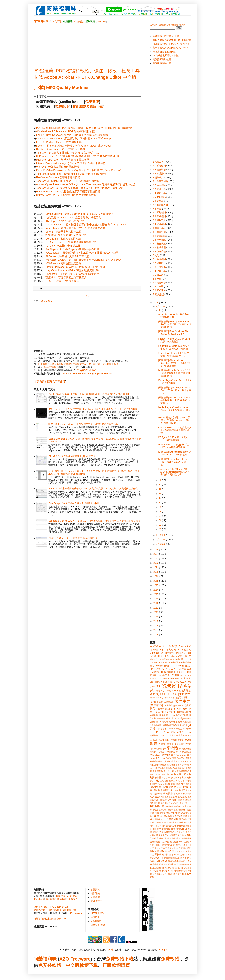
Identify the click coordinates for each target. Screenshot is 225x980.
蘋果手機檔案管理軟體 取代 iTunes (170, 48)
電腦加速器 (173, 864)
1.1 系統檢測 (159, 166)
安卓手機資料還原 (165, 768)
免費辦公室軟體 (166, 744)
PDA (175, 666)
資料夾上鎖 (184, 842)
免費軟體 (170, 959)
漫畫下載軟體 (178, 800)
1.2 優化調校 (159, 170)
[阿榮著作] (163, 729)
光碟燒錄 (183, 735)
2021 (156, 567)
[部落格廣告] (163, 709)
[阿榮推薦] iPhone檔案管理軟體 (173, 715)
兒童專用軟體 (156, 749)
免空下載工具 (165, 740)
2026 (156, 303)
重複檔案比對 (162, 854)
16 (160, 489)
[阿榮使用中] (170, 712)
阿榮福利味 (45, 959)
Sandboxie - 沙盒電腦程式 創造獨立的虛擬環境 (72, 274)
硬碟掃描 (185, 813)
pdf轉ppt (163, 735)
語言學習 (165, 842)
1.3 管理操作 (159, 174)
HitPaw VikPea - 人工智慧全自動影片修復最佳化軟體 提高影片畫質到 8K (78, 156)
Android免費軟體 (170, 646)
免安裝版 (92, 102)
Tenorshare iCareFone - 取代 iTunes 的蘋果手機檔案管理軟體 (71, 174)
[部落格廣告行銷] (179, 709)
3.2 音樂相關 (159, 216)
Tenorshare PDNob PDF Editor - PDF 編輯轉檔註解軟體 (68, 181)
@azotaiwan (76, 913)
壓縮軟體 (171, 765)
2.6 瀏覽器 (158, 201)
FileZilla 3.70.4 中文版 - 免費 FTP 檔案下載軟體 (73, 538)
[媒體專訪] (160, 691)
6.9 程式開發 (159, 290)
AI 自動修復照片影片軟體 (166, 56)
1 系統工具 (159, 162)
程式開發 (165, 819)
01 (160, 529)
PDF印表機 (155, 669)
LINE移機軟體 (177, 659)
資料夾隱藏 (167, 845)
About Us (101, 21)
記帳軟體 (174, 838)
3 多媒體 (157, 209)
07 (160, 516)
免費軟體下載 (120, 959)
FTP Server (169, 653)
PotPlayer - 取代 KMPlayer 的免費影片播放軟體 (72, 249)
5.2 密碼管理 (159, 248)
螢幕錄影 (187, 835)
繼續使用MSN (177, 829)
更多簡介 (73, 899)
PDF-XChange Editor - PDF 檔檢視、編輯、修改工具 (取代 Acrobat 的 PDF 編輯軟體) (85, 128)
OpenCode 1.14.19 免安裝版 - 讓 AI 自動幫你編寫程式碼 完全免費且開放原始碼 (174, 472)
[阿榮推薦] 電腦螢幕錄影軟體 (174, 725)
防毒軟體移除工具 (172, 858)
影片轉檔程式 (157, 781)
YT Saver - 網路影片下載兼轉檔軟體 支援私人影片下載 (67, 153)
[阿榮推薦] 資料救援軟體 (170, 722)
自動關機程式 (168, 832)
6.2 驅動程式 (159, 263)
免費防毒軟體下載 (183, 744)
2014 (156, 599)
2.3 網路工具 (159, 189)
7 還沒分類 (159, 294)
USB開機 (174, 675)
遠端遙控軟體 (167, 851)
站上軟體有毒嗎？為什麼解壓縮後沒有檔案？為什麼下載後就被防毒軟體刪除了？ (79, 364)
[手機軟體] (185, 694)
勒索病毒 (171, 752)
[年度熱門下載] (174, 691)
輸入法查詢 (181, 848)
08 (160, 512)
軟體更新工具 (179, 845)
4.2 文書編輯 (159, 236)
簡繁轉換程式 (173, 822)
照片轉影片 (186, 803)
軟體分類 (79, 21)
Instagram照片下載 (178, 656)
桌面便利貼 (186, 790)
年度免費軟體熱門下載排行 (50, 381)
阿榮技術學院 (97, 913)
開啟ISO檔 (174, 855)
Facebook (39, 899)
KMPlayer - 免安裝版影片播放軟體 (65, 221)
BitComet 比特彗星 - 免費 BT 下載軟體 (67, 256)
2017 (156, 585)
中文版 (73, 965)
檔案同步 (168, 794)
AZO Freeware (75, 959)
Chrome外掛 (156, 653)
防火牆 (184, 858)
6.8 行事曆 (158, 287)
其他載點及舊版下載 (88, 106)
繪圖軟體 (166, 829)
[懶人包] (174, 694)
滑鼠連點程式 (165, 800)
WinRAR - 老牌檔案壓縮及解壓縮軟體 (58, 167)
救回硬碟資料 (166, 787)
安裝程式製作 (170, 771)
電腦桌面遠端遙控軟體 (164, 52)
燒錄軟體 (169, 806)
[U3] (190, 682)
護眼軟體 (174, 842)
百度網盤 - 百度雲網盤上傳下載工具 (66, 278)
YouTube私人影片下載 (161, 682)
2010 (156, 617)
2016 (156, 590)
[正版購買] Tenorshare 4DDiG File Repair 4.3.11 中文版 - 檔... (173, 462)
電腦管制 (169, 868)
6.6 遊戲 (157, 279)
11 (160, 502)
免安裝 (45, 965)
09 (160, 507)
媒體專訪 (51, 899)
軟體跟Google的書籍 (67, 896)
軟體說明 (62, 106)
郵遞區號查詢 (181, 851)
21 (160, 310)
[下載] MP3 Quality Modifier (61, 88)
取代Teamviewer (179, 755)
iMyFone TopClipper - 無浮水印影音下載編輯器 (63, 160)
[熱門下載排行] (184, 697)
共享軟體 (170, 748)
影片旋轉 (166, 778)
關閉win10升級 (157, 858)
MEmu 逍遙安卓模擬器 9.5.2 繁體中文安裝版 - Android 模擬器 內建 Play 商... (174, 420)
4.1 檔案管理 (159, 232)
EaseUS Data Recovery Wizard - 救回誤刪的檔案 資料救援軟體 (72, 135)
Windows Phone (166, 678)
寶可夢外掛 (163, 774)
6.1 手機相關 (159, 259)
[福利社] (154, 702)
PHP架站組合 (180, 672)
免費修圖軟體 (177, 740)
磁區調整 (168, 816)
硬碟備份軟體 (173, 813)
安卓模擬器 (158, 771)
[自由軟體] (156, 705)
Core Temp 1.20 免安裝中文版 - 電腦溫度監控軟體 (74, 503)
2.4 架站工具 (159, 193)
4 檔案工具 (159, 228)
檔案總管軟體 (157, 797)
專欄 (171, 774)
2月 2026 (161, 539)
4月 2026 (161, 306)
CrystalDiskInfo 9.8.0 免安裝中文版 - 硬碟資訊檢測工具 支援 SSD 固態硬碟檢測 (89, 394)
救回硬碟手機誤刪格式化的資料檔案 (171, 44)
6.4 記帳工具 (159, 271)
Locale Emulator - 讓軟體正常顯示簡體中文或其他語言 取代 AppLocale (86, 225)
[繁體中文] (183, 701)
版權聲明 (62, 899)
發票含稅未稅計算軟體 (168, 810)
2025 (156, 550)
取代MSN (166, 755)
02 (160, 525)
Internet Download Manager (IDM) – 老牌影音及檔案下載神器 (71, 163)
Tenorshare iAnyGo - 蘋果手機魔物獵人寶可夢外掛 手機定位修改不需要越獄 (79, 188)
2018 (156, 581)
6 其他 (156, 255)
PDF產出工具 (184, 669)
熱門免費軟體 (157, 806)
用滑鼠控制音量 (181, 806)
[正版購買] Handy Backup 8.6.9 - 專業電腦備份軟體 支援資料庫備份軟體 (174, 373)
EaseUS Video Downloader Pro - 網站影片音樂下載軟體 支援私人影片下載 (78, 170)
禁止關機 (156, 819)
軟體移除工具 (159, 848)
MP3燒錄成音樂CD (163, 666)
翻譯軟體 (157, 832)
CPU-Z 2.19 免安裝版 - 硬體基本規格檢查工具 (72, 456)
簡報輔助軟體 (160, 822)
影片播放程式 (181, 774)
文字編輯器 (166, 790)
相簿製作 (182, 810)
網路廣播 (166, 826)
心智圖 (181, 781)
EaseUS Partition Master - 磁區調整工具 (59, 142)
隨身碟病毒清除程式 (178, 861)
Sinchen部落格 (98, 925)
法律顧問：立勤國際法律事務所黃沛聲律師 (168, 25)
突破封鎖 (174, 819)
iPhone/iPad (163, 732)
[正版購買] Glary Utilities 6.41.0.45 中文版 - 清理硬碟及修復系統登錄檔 (175, 363)
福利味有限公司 (42, 907)
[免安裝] (169, 686)
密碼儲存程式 (183, 771)
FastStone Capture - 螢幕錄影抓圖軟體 (58, 177)
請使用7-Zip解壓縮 (87, 370)
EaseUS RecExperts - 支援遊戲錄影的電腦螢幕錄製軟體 (68, 192)
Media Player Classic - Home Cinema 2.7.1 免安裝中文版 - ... (174, 410)
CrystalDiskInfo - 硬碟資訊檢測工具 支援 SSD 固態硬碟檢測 (79, 214)
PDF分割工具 (184, 666)
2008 (156, 625)
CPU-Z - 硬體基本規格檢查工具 (63, 232)
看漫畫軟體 (160, 813)
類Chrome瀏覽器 (161, 871)
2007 (156, 630)
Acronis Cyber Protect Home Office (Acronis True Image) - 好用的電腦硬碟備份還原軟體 (86, 184)
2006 (156, 635)
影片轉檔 (187, 777)
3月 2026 (161, 535)
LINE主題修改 (164, 659)
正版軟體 (112, 965)
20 (160, 480)
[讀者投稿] (179, 705)
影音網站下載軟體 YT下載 (166, 36)
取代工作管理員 (184, 758)
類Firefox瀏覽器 (178, 871)
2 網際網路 (159, 177)
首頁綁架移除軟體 (161, 874)
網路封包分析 (155, 826)
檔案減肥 (187, 794)
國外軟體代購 (69, 910)
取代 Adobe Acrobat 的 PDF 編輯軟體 (172, 40)
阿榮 (111, 950)
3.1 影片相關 (159, 213)
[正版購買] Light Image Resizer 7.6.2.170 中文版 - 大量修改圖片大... (175, 390)
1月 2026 (161, 544)
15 (160, 494)
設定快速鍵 (155, 842)
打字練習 (160, 784)
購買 (125, 965)
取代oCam (160, 758)
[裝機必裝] (169, 705)
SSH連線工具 (163, 675)
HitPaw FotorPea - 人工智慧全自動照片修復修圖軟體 (66, 195)
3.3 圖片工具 (159, 220)
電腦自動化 (180, 868)
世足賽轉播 (173, 735)
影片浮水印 (176, 778)
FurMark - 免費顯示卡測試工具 (63, 246)
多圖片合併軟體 (182, 765)
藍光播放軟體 (181, 832)
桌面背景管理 (156, 794)
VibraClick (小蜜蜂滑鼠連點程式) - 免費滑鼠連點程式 (75, 228)
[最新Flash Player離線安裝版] (162, 698)
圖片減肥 (185, 761)
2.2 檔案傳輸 (159, 185)
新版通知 (95, 893)
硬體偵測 (159, 816)
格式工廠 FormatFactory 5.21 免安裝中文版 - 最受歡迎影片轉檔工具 (83, 424)
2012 (156, 608)
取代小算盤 (171, 758)
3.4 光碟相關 (159, 224)
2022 (156, 563)
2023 (156, 559)
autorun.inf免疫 (175, 729)
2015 (156, 594)
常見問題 (57, 21)
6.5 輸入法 (158, 275)
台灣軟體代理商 (54, 910)
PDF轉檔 (154, 672)
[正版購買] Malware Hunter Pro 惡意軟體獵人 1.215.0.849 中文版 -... (174, 400)
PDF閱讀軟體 (167, 672)
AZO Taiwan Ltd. (60, 907)
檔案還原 (182, 797)
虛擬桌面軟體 (165, 835)
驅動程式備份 (175, 874)
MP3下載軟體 (161, 662)
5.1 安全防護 (159, 244)
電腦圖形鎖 (184, 865)
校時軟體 (177, 790)
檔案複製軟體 (171, 797)
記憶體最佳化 (185, 838)
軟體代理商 (39, 910)
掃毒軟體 (187, 784)
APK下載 (154, 646)
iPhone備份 (178, 732)
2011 (156, 612)
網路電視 (157, 829)
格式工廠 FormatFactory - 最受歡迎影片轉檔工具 (73, 218)
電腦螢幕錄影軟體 (162, 59)
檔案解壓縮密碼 (51, 367)
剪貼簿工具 (161, 752)
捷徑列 (179, 784)
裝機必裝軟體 (163, 838)
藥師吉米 (95, 917)
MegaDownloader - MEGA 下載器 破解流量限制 (72, 270)
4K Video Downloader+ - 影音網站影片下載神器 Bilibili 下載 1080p (73, 139)
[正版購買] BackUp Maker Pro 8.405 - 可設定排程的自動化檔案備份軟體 (175, 324)
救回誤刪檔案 (181, 787)
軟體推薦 (95, 889)
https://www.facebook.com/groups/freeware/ (87, 374)
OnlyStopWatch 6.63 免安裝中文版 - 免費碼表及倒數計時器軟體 (175, 430)
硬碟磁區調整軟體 (162, 63)
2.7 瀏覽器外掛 (161, 205)
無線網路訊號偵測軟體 (171, 803)
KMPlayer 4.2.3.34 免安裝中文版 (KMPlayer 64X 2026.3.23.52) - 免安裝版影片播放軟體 (93, 409)
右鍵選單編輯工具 (158, 761)
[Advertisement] (87, 43)
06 (160, 520)
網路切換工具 (185, 822)
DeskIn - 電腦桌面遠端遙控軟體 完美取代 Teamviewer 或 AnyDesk (74, 146)
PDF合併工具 (169, 669)
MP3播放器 (173, 662)
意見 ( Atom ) (48, 301)
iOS (152, 732)
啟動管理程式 (173, 761)
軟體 (57, 965)
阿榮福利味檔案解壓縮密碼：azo (50, 919)
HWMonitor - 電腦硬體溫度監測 (63, 263)
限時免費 (162, 861)
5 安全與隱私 (160, 240)
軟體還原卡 (171, 848)
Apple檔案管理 (168, 650)
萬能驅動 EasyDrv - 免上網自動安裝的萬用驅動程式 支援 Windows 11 (85, 260)
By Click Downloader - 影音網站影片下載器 (61, 149)
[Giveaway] (180, 682)
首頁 (87, 296)
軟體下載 (89, 965)
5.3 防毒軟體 (159, 252)
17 (160, 485)
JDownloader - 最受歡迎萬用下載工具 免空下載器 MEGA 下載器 (82, 253)
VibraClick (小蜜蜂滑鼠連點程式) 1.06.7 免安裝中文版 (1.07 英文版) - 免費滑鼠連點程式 (93, 489)
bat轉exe (187, 729)
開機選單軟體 (186, 855)
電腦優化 (163, 864)
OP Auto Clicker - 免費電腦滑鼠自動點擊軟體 (71, 242)
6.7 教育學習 (159, 283)
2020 (156, 572)
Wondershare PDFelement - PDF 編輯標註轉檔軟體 (65, 131)
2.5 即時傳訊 (159, 197)
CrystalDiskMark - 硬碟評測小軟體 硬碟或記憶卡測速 (76, 267)
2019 (156, 576)
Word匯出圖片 (183, 678)
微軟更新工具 (171, 781)
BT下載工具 (185, 650)
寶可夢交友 (96, 901)
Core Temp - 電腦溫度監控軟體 (63, 239)
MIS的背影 (96, 921)
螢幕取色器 (176, 835)
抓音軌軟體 (170, 784)
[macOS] (155, 686)
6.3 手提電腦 (159, 267)
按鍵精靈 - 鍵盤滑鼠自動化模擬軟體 (66, 235)
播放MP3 (154, 787)
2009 (156, 621)
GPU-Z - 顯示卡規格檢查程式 (62, 281)
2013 (156, 603)
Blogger (163, 950)
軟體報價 (95, 897)
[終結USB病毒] (166, 702)
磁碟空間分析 (179, 816)
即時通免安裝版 (182, 752)
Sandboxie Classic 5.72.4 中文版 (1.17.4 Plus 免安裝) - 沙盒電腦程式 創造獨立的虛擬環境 (94, 521)
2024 (156, 554)
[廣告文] (165, 694)
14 (160, 498)
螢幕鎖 (153, 838)
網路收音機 (176, 826)
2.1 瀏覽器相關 (161, 181)
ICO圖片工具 (163, 656)
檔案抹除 (178, 794)
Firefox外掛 (181, 653)
